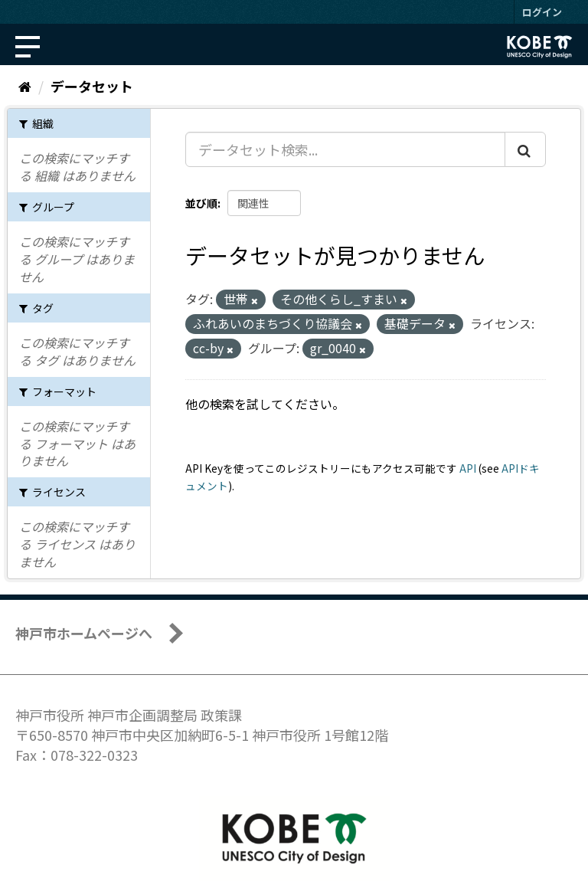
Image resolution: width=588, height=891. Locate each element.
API (468, 468)
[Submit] (525, 149)
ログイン (542, 12)
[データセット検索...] (345, 149)
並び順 (201, 203)
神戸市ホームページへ (84, 633)
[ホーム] (25, 86)
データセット (92, 86)
